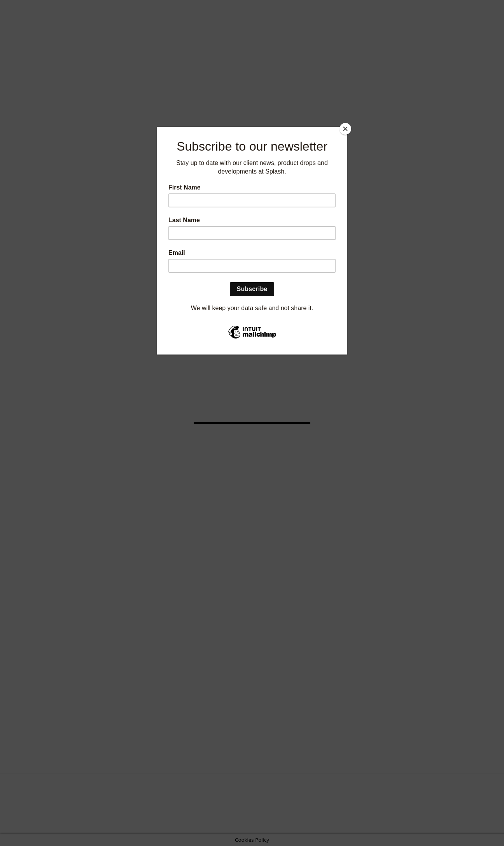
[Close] (345, 129)
